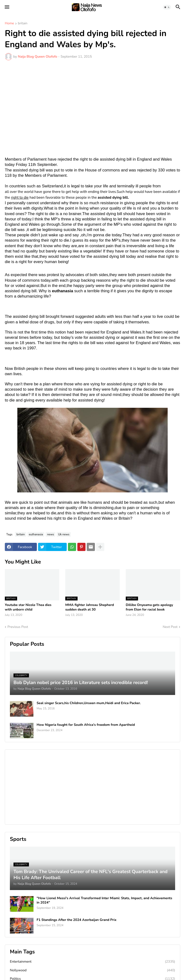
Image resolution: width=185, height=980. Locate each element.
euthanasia (36, 534)
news (50, 534)
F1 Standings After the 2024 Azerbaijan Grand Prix (76, 920)
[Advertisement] (92, 100)
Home (9, 24)
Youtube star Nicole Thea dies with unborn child (28, 607)
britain (23, 24)
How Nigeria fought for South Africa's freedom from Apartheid (86, 725)
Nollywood (92, 970)
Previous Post (18, 627)
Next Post (170, 627)
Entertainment (92, 962)
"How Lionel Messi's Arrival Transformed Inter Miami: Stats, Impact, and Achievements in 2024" (104, 900)
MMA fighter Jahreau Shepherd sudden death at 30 (90, 607)
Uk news (64, 534)
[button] (7, 7)
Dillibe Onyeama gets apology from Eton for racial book (149, 607)
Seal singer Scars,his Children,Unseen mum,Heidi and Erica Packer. (89, 703)
